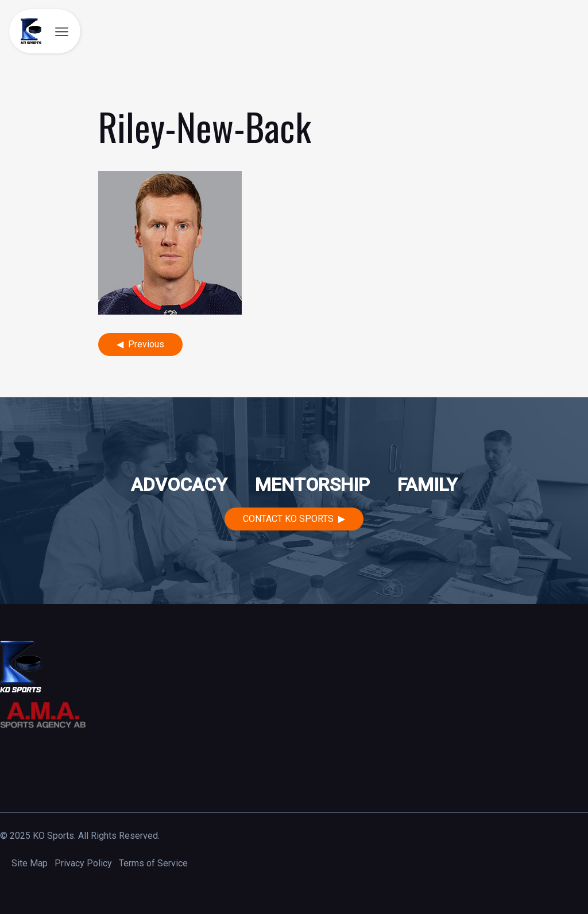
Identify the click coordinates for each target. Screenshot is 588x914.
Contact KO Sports (288, 519)
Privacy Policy (83, 863)
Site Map (30, 863)
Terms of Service (153, 863)
